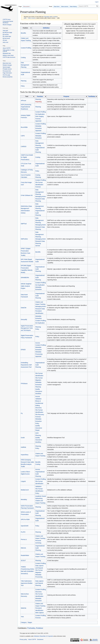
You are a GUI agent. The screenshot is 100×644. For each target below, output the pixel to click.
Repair (37, 430)
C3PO (23, 136)
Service (38, 246)
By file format (6, 38)
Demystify (24, 319)
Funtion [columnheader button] (25, 28)
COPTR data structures (9, 57)
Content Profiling (26, 48)
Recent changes (7, 25)
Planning (24, 81)
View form (57, 6)
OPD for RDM (25, 519)
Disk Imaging (40, 116)
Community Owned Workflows (8, 22)
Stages (30, 622)
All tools (5, 40)
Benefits (23, 33)
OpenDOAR (25, 526)
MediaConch (25, 490)
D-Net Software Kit (27, 195)
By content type (7, 36)
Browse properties (8, 77)
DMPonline (24, 239)
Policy (23, 86)
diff (25, 18)
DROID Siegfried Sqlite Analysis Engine (26, 286)
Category (24, 622)
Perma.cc (24, 539)
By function (6, 35)
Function (40, 96)
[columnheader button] (47, 28)
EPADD (23, 350)
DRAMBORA (25, 278)
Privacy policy (23, 639)
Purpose (66, 96)
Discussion (26, 6)
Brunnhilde (24, 127)
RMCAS (23, 548)
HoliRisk (23, 447)
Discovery (39, 408)
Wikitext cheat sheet (8, 55)
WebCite (24, 608)
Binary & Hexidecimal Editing (39, 403)
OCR (37, 433)
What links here (7, 63)
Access (38, 343)
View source (65, 6)
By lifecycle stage (7, 33)
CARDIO (24, 147)
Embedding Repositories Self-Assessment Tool (26, 365)
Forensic (38, 119)
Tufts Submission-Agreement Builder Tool (27, 583)
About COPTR (7, 48)
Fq (22, 413)
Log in (97, 2)
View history (73, 6)
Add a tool (5, 42)
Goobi (23, 438)
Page (20, 6)
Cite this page (6, 75)
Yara (22, 617)
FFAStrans (24, 384)
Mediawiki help (7, 53)
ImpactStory (25, 455)
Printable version (7, 69)
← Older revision (31, 18)
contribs (55, 17)
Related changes (7, 65)
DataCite (24, 308)
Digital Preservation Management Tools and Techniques (27, 328)
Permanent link (7, 71)
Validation (38, 399)
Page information (7, 73)
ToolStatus (92, 96)
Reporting (39, 102)
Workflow (38, 394)
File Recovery (40, 415)
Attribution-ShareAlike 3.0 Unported (43, 636)
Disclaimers (40, 639)
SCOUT (23, 561)
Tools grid (5, 31)
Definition (46, 28)
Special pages (6, 67)
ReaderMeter (25, 555)
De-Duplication (40, 114)
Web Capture (40, 613)
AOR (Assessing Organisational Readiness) (26, 107)
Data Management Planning (25, 65)
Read (51, 6)
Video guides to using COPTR (8, 51)
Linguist (23, 481)
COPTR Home (7, 19)
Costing (23, 57)
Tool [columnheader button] (27, 96)
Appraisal (38, 121)
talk (51, 17)
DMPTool (24, 224)
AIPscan (23, 101)
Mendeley (24, 500)
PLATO (23, 532)
